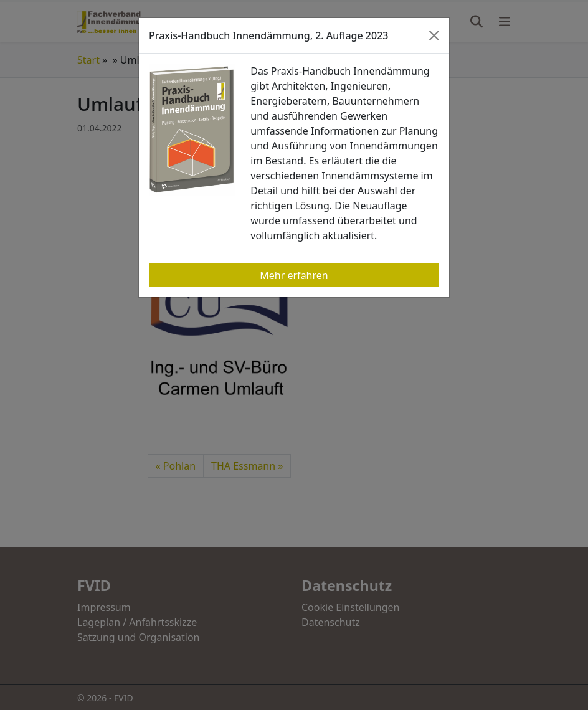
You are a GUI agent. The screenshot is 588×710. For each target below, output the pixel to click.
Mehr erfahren (294, 275)
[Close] (434, 35)
